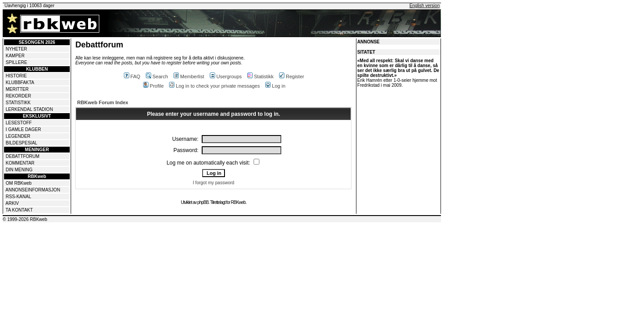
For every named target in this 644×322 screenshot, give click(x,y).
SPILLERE (17, 62)
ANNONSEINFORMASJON (33, 190)
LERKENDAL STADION (30, 109)
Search (157, 76)
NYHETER (17, 49)
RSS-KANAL (19, 197)
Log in (275, 86)
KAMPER (15, 56)
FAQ (132, 76)
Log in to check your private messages (214, 86)
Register (292, 76)
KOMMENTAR (20, 163)
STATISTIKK (18, 103)
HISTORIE (16, 76)
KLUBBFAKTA (20, 83)
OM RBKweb (19, 183)
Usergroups (226, 76)
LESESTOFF (19, 123)
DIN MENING (19, 170)
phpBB (203, 202)
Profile (153, 86)
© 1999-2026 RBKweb (25, 219)
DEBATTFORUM (23, 156)
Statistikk (261, 76)
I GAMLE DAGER (23, 129)
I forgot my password (214, 183)
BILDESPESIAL (22, 143)
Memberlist (189, 76)
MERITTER (17, 89)
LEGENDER (18, 136)
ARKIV (12, 203)
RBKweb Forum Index (102, 102)
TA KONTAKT (19, 210)
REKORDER (19, 96)
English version (424, 6)
